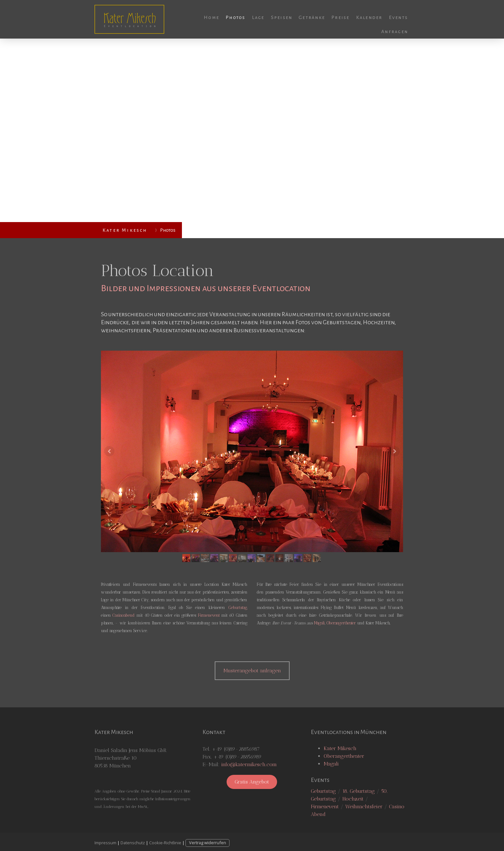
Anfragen (395, 31)
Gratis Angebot (252, 782)
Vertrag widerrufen (207, 843)
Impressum (105, 843)
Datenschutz (133, 843)
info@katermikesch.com (249, 764)
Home (212, 17)
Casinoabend (124, 615)
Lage (258, 17)
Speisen (282, 17)
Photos (235, 17)
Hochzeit (353, 799)
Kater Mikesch (340, 748)
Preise (340, 17)
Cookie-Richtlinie (165, 843)
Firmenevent (209, 615)
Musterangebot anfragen (252, 671)
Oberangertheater (341, 623)
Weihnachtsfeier (364, 806)
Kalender (369, 17)
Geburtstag (238, 608)
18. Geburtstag (359, 791)
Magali (319, 623)
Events (398, 17)
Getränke (312, 17)
